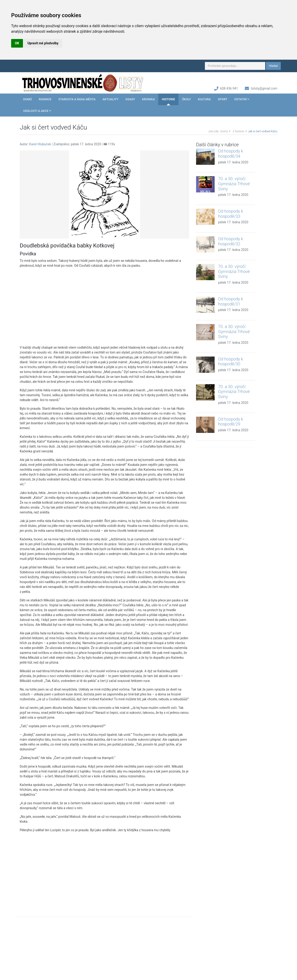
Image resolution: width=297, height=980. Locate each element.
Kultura (204, 99)
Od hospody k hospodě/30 (231, 362)
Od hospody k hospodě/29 (231, 422)
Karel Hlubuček (40, 144)
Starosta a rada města (77, 99)
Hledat (273, 66)
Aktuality (111, 99)
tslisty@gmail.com (264, 88)
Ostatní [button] (242, 99)
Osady (130, 99)
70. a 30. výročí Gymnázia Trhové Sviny (234, 184)
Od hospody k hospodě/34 (231, 154)
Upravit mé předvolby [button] (43, 43)
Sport (222, 99)
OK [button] (17, 43)
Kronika (148, 99)
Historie (168, 99)
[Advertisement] (104, 307)
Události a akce (37, 111)
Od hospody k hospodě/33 (231, 214)
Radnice (45, 99)
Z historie (239, 131)
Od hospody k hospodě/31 (231, 301)
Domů (27, 99)
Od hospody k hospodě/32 (231, 241)
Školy (186, 99)
